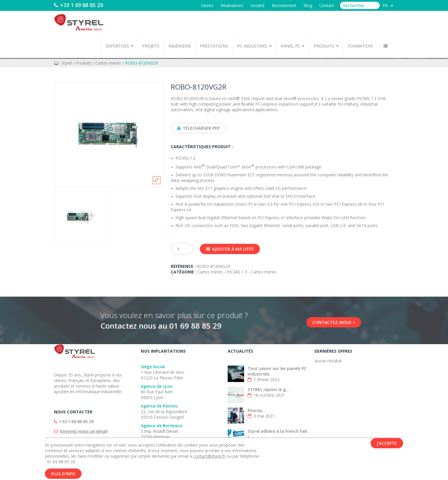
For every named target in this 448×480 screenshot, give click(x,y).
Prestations (214, 46)
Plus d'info (63, 475)
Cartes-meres (108, 63)
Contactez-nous (334, 322)
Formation (360, 46)
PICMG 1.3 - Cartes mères (252, 272)
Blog (308, 5)
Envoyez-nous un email (84, 431)
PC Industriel (254, 46)
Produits (326, 46)
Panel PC (293, 46)
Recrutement (284, 5)
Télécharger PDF (198, 128)
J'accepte (387, 444)
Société (258, 5)
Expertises (120, 46)
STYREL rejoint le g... (268, 389)
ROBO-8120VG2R (142, 63)
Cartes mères (210, 272)
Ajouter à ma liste (230, 249)
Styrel (67, 63)
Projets (151, 46)
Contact (327, 5)
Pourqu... (257, 410)
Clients (207, 5)
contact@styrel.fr (209, 457)
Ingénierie (180, 46)
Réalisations (232, 5)
